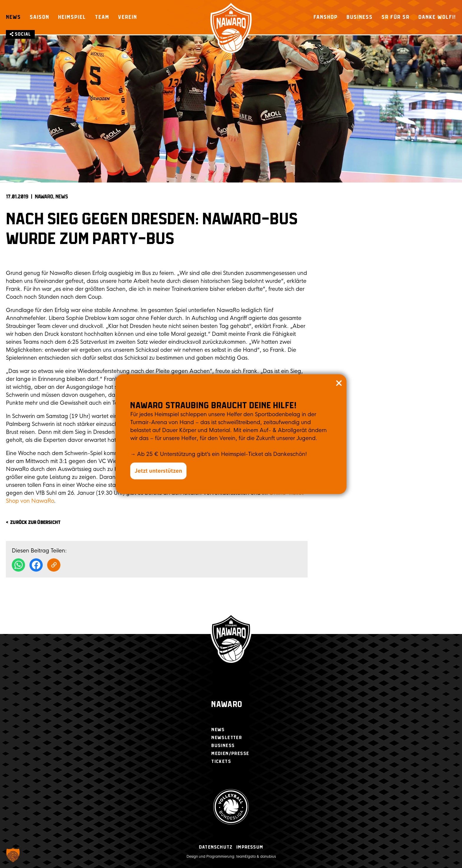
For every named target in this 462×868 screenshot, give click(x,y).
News (13, 17)
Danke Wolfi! (437, 17)
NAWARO (44, 197)
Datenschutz (216, 847)
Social (20, 34)
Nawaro (227, 705)
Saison (39, 17)
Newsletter (227, 738)
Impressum (250, 847)
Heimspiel (72, 17)
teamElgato (246, 857)
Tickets (221, 762)
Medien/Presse (230, 754)
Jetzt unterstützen (158, 471)
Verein (128, 17)
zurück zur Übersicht (35, 523)
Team (102, 17)
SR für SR (396, 17)
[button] (13, 855)
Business (360, 17)
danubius (268, 857)
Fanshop (326, 17)
